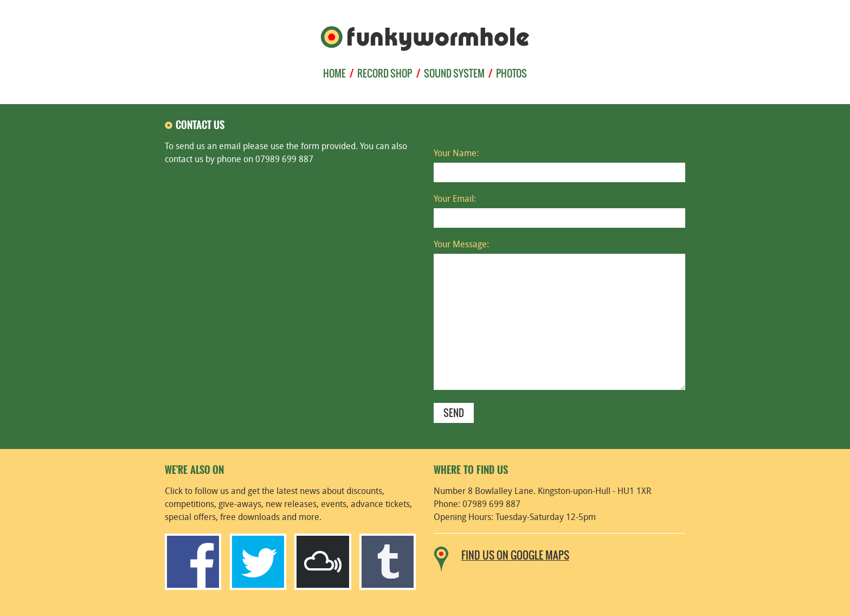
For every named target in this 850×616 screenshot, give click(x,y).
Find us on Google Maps (515, 556)
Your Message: (461, 245)
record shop (385, 74)
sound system (454, 74)
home (334, 74)
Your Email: (455, 200)
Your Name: (456, 154)
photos (511, 74)
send (454, 413)
